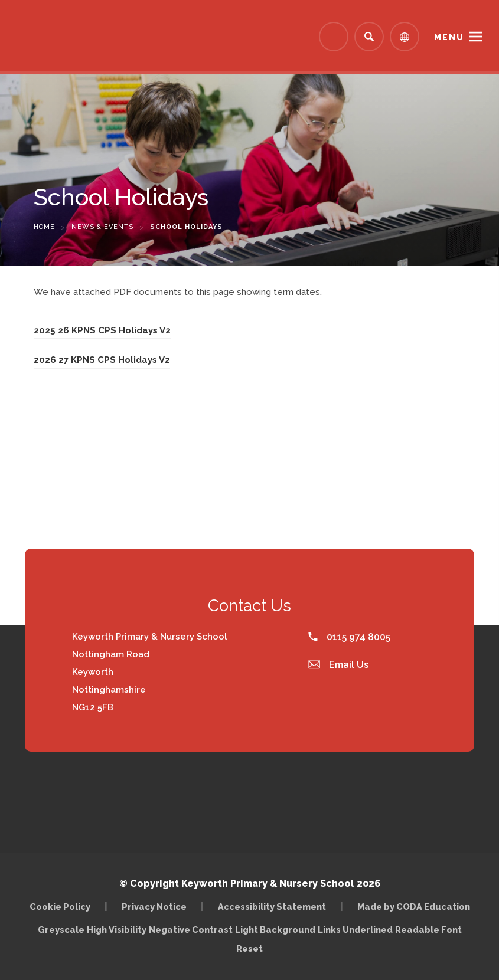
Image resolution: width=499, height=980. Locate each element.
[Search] (369, 37)
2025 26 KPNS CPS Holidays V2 (102, 330)
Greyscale (61, 930)
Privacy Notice (154, 907)
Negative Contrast (191, 930)
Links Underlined (355, 930)
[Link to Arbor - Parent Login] (334, 37)
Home (44, 227)
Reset (249, 948)
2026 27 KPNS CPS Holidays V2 (102, 360)
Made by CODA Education (414, 907)
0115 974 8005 (349, 637)
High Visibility (117, 930)
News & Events (102, 227)
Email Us (338, 665)
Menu (449, 37)
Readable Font (428, 930)
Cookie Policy (60, 907)
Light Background (275, 930)
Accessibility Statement (272, 907)
